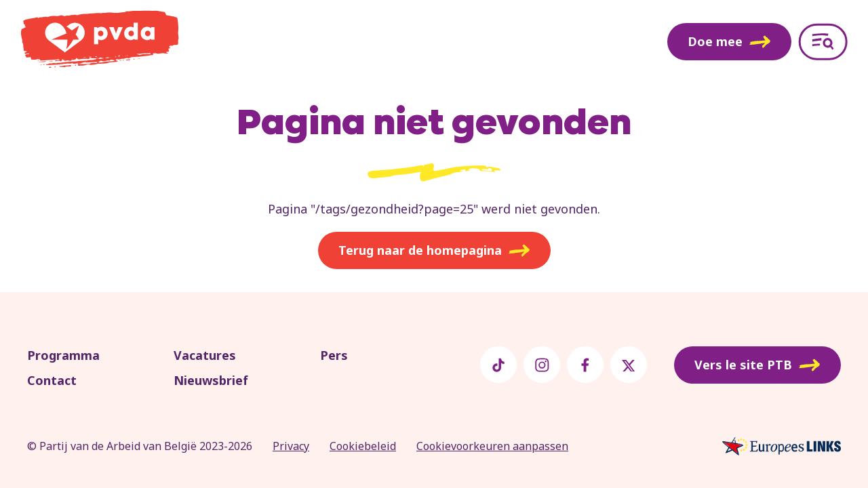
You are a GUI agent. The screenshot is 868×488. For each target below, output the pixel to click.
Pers (334, 355)
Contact (52, 380)
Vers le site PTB (757, 365)
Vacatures (205, 355)
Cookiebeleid (363, 446)
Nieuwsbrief (211, 380)
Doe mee (729, 41)
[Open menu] (823, 42)
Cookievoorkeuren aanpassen (492, 446)
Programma (63, 355)
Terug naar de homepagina (434, 251)
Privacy (291, 446)
